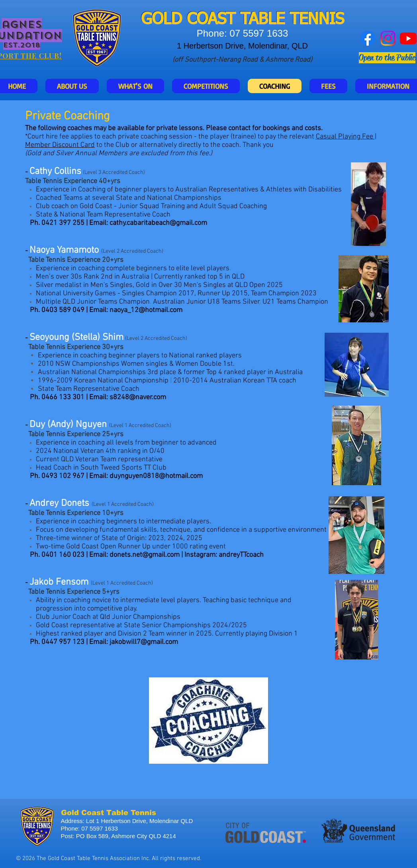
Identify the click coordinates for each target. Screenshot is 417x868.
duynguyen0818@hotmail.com (156, 476)
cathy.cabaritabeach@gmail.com (158, 223)
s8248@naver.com (138, 397)
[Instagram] (388, 38)
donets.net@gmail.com (145, 555)
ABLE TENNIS (296, 20)
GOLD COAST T (195, 20)
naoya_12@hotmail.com (146, 310)
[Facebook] (368, 38)
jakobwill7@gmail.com (144, 642)
